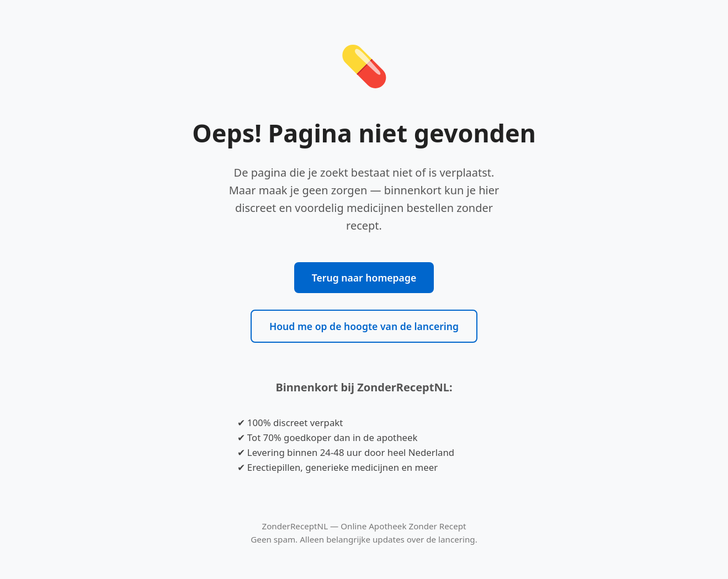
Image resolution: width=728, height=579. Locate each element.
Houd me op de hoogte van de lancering (364, 326)
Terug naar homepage (364, 278)
